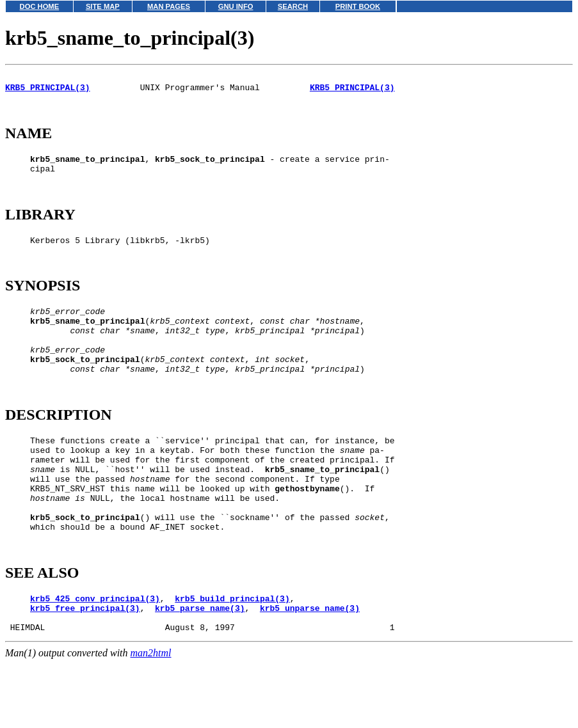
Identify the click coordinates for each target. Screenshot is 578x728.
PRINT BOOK (358, 6)
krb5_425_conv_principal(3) (95, 661)
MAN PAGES (169, 6)
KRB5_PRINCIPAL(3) (48, 91)
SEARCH (293, 6)
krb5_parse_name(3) (200, 673)
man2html (151, 722)
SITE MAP (103, 6)
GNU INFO (236, 6)
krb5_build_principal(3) (232, 661)
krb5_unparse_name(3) (310, 673)
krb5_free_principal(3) (85, 673)
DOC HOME (40, 6)
